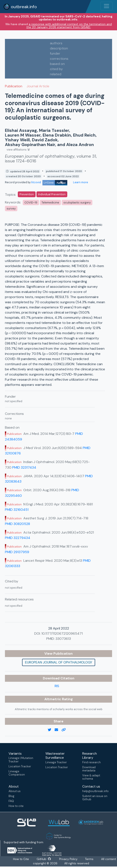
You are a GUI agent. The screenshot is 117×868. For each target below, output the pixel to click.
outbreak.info (20, 7)
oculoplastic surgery (77, 202)
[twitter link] (51, 730)
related (56, 74)
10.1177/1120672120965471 (62, 633)
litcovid (49, 182)
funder (55, 53)
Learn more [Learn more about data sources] (80, 182)
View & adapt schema (91, 777)
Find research (91, 762)
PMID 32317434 (24, 467)
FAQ (11, 801)
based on (57, 64)
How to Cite (21, 859)
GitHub (43, 859)
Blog (11, 796)
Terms (90, 859)
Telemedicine (50, 202)
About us (15, 791)
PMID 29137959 (17, 552)
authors (56, 43)
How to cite (16, 806)
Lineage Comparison (17, 773)
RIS (57, 686)
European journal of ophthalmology (59, 662)
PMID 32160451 (17, 510)
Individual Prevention (52, 194)
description (59, 48)
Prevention (27, 194)
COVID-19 (31, 202)
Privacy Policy (69, 859)
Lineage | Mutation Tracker (21, 760)
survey (11, 209)
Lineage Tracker (56, 762)
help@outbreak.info (95, 791)
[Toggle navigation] (106, 6)
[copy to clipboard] (65, 730)
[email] (58, 730)
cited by (56, 69)
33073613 (63, 639)
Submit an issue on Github (95, 798)
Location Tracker (20, 766)
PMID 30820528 (17, 524)
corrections (59, 59)
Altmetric (53, 699)
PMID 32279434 (18, 538)
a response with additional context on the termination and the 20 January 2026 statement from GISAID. (69, 26)
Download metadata (89, 769)
